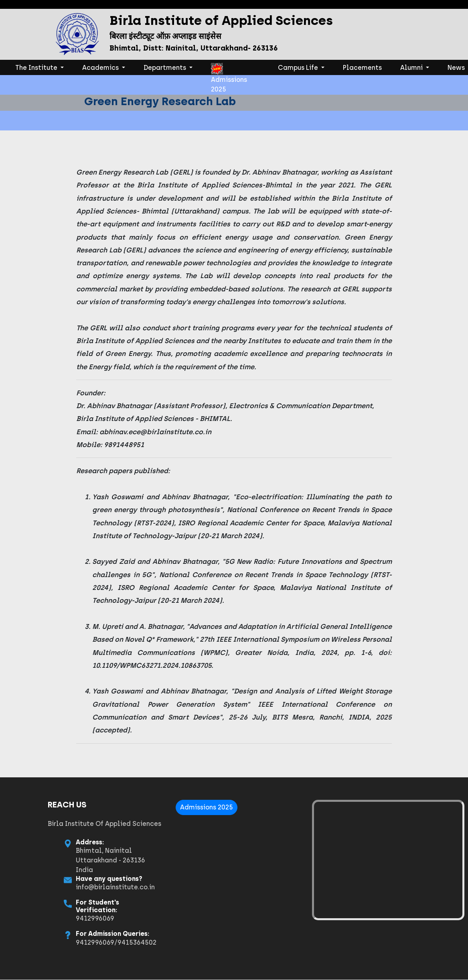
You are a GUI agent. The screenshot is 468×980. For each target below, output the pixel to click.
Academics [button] (101, 68)
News (456, 68)
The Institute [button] (41, 67)
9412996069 (54, 918)
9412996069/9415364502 (75, 942)
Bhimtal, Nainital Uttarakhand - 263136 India (70, 860)
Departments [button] (166, 68)
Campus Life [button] (299, 68)
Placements (362, 68)
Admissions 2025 (229, 69)
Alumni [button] (412, 68)
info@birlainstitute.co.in (74, 887)
